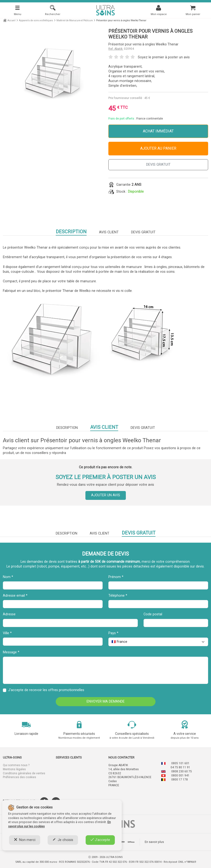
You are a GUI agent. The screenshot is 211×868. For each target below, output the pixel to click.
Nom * (8, 577)
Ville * (7, 633)
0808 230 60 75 (182, 771)
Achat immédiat (158, 131)
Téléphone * (118, 596)
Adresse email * (15, 596)
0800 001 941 (180, 775)
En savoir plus (154, 842)
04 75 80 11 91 (180, 767)
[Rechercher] (53, 10)
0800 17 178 (180, 780)
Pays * (113, 633)
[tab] (131, 842)
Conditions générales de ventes (24, 773)
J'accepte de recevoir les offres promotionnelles (46, 690)
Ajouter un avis (106, 495)
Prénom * (116, 577)
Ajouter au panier (158, 148)
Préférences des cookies (19, 777)
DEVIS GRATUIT (158, 165)
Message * (11, 652)
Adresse (9, 614)
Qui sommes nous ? (16, 765)
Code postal (153, 614)
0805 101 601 (180, 763)
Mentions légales (14, 769)
